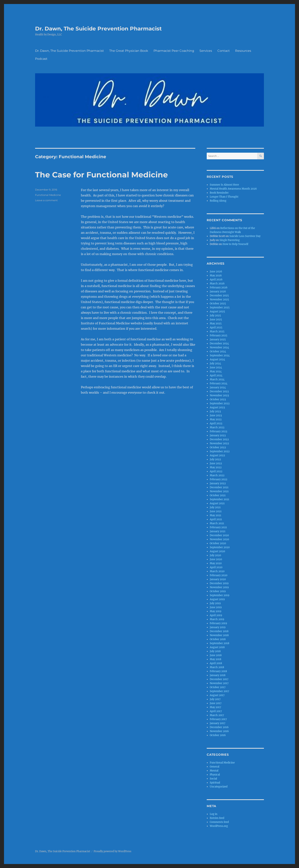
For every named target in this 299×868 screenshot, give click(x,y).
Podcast (41, 59)
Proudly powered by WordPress (113, 851)
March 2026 (217, 284)
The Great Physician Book (129, 51)
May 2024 (216, 371)
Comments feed (219, 822)
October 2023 (218, 399)
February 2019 (218, 623)
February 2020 (219, 575)
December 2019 (219, 583)
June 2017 (216, 703)
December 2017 (219, 679)
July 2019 (215, 603)
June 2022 (216, 463)
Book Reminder (219, 193)
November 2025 (219, 300)
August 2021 (217, 503)
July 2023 (215, 411)
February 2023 (218, 431)
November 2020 (219, 539)
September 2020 (220, 547)
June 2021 (216, 511)
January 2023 (218, 435)
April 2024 (216, 375)
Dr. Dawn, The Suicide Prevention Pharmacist (98, 29)
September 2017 (219, 691)
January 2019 (218, 627)
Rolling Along (218, 201)
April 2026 (216, 280)
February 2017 (218, 719)
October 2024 (218, 351)
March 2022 (217, 475)
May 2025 (216, 324)
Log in (214, 814)
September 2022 (220, 451)
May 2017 (215, 707)
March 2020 (217, 571)
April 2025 (216, 327)
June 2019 (216, 607)
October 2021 (218, 495)
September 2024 (220, 355)
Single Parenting (230, 240)
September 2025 (220, 308)
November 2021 (219, 491)
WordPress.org (219, 826)
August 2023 (217, 407)
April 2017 (216, 711)
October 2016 (218, 735)
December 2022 (219, 439)
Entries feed (217, 818)
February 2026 (219, 288)
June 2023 (216, 415)
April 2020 (216, 567)
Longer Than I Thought (224, 197)
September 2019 (220, 595)
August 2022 (217, 455)
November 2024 (219, 347)
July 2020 (215, 555)
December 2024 (219, 343)
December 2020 (219, 535)
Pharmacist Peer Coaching (174, 51)
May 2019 (216, 611)
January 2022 (218, 483)
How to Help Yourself (235, 244)
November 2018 (219, 635)
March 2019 (217, 619)
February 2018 (218, 671)
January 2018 (218, 675)
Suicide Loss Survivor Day (245, 236)
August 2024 (217, 359)
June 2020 (216, 559)
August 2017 (217, 695)
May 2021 (215, 515)
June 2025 (216, 320)
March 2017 (217, 715)
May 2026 (216, 276)
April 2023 (216, 423)
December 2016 (219, 727)
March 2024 (217, 379)
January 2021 (218, 531)
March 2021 (217, 523)
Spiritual (215, 783)
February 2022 (219, 479)
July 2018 (215, 651)
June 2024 (216, 367)
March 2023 (217, 427)
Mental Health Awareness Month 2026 (233, 189)
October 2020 (218, 543)
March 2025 (217, 331)
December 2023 (219, 391)
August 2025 (217, 312)
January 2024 (218, 387)
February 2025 (219, 335)
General (215, 767)
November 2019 (219, 587)
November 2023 (219, 395)
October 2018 (218, 639)
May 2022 (216, 467)
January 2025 (218, 339)
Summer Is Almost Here (224, 185)
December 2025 (219, 296)
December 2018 (219, 631)
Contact (224, 51)
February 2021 (218, 527)
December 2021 (219, 487)
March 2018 (217, 667)
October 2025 (218, 304)
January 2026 (218, 292)
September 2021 (219, 499)
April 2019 (216, 615)
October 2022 (218, 447)
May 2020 (216, 563)
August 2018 (217, 647)
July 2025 (215, 316)
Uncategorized (219, 787)
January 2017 (218, 723)
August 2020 (217, 551)
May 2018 (215, 659)
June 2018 (216, 655)
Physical (215, 775)
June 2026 (216, 272)
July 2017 (215, 699)
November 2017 (219, 683)
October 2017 (218, 687)
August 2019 (217, 599)
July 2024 (215, 363)
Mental (214, 771)
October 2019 (218, 591)
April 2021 (216, 519)
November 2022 (219, 443)
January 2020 (218, 579)
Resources (243, 51)
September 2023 (220, 403)
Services (206, 51)
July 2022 (215, 459)
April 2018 (216, 663)
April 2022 (216, 471)
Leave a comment (46, 200)
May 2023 (216, 419)
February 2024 (219, 383)
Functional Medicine (48, 195)
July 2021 (215, 507)
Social (213, 779)
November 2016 (219, 731)
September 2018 (219, 643)
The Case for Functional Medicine (101, 175)
